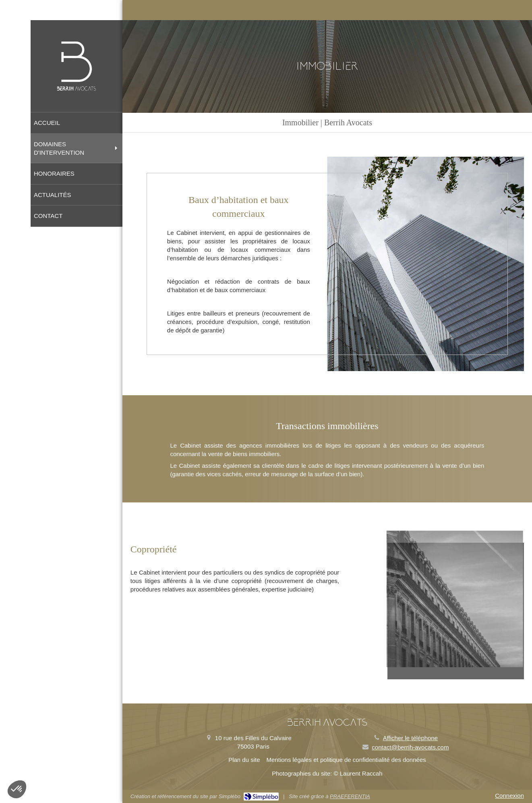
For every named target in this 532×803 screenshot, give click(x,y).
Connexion (509, 796)
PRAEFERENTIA (350, 796)
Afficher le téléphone (411, 738)
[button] (17, 789)
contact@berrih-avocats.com (410, 747)
